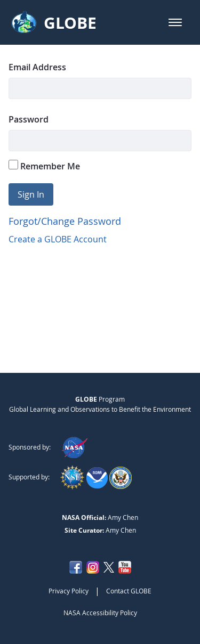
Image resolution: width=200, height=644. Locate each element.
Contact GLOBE (129, 591)
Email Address (37, 67)
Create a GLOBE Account (58, 239)
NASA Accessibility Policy (100, 613)
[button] (175, 22)
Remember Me (44, 166)
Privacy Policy (69, 591)
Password (29, 119)
